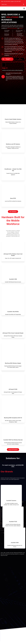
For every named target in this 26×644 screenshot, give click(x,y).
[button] (24, 8)
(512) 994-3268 (17, 1)
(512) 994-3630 (7, 1)
